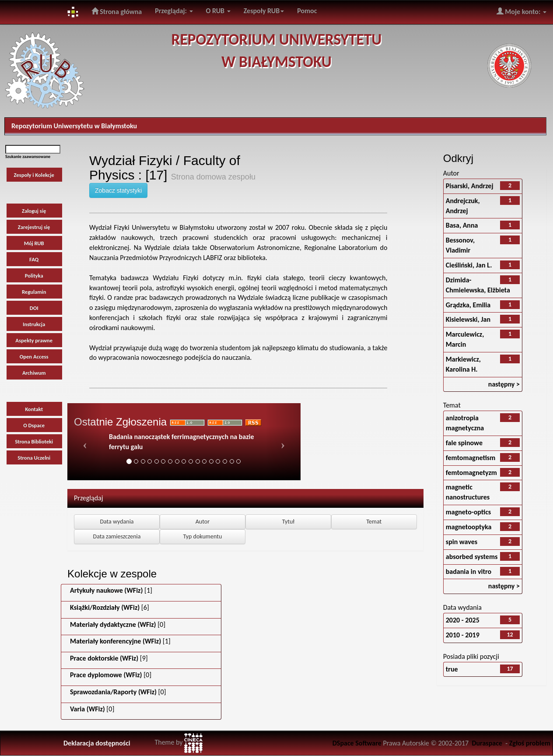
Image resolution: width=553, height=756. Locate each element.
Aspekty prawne (34, 340)
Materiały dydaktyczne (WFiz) (113, 624)
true (452, 669)
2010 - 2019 (463, 635)
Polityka (34, 276)
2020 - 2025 (463, 620)
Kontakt (34, 409)
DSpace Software (357, 743)
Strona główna (117, 11)
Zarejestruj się (34, 227)
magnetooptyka (469, 527)
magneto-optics (469, 512)
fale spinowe (464, 443)
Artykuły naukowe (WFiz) (106, 590)
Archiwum (34, 373)
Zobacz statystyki (118, 190)
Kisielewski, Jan (468, 319)
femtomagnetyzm (471, 473)
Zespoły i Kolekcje (34, 175)
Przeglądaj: (174, 11)
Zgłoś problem (530, 743)
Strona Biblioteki (34, 441)
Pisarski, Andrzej (470, 186)
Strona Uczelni (34, 458)
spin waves (462, 542)
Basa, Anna (462, 225)
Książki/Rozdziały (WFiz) (105, 607)
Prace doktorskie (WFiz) (104, 658)
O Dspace (34, 425)
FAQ (34, 259)
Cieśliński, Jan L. (469, 265)
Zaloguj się (34, 211)
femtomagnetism (471, 458)
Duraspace (487, 743)
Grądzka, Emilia (468, 305)
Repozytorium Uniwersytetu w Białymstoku (74, 126)
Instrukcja (34, 324)
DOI (34, 308)
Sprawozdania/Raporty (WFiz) (113, 692)
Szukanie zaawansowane (28, 156)
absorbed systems (472, 557)
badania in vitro (469, 571)
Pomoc (307, 11)
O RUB (218, 11)
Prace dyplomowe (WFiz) (106, 675)
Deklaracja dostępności (97, 743)
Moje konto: (521, 11)
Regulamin (34, 292)
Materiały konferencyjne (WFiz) (115, 641)
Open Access (34, 357)
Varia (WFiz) (87, 709)
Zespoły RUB (264, 11)
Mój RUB (34, 243)
